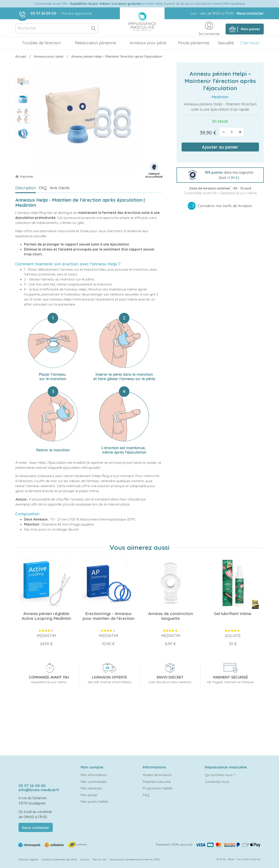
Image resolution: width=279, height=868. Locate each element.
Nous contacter (250, 13)
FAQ (43, 188)
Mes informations (94, 775)
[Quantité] (232, 132)
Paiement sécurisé (157, 782)
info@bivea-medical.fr (39, 790)
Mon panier (89, 795)
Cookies (85, 859)
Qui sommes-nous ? (220, 775)
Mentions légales (28, 859)
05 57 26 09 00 (43, 13)
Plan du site (99, 859)
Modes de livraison (157, 775)
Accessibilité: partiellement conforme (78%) (135, 859)
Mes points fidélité (94, 802)
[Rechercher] (57, 28)
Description (26, 188)
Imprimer (24, 176)
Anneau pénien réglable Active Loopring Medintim (46, 616)
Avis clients (60, 188)
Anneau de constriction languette (171, 616)
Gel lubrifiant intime (233, 614)
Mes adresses (91, 788)
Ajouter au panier (220, 147)
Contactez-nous (217, 782)
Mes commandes (94, 782)
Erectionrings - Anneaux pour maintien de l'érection (109, 616)
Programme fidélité (158, 788)
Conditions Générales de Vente (59, 859)
